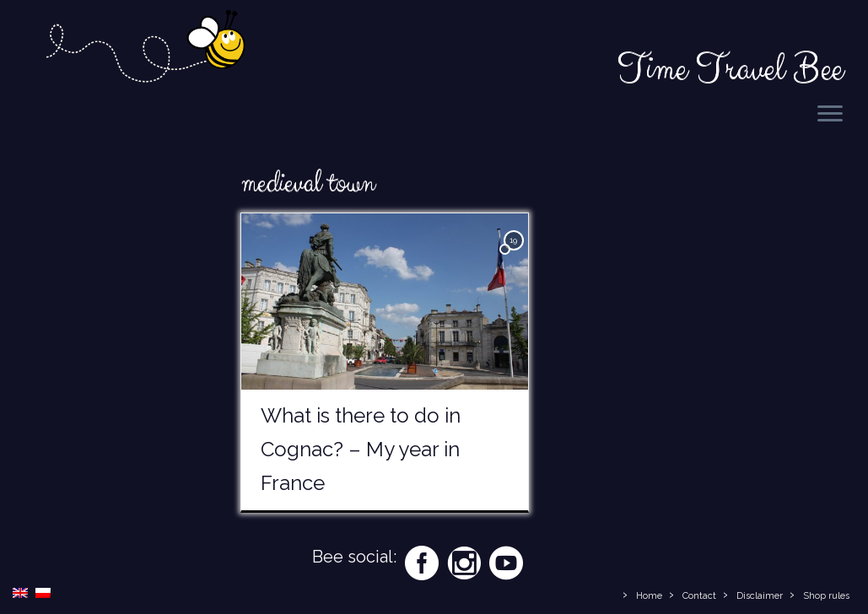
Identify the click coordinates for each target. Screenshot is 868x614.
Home (649, 596)
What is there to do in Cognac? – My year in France (361, 449)
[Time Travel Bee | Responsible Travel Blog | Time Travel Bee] (145, 49)
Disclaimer (760, 596)
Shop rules (826, 596)
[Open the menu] (830, 115)
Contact (699, 596)
